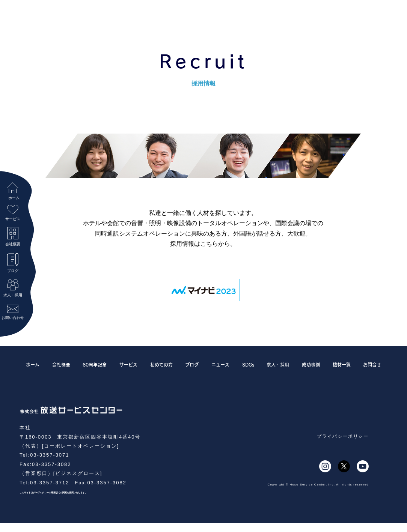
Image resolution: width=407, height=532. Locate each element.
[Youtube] (363, 466)
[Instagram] (325, 466)
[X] (344, 466)
